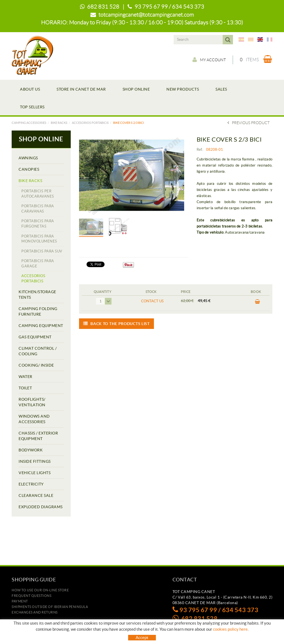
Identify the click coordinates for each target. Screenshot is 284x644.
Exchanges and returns (35, 612)
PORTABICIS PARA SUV (42, 251)
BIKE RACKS (59, 123)
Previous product (248, 123)
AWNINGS (28, 158)
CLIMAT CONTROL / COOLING (38, 351)
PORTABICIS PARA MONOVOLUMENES (39, 239)
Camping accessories (29, 123)
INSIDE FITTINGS (35, 461)
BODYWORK (31, 450)
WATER (26, 377)
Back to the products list (116, 324)
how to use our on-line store (40, 590)
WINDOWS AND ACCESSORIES (34, 419)
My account (209, 60)
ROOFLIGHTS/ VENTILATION (32, 402)
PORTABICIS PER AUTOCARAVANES (38, 194)
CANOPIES (29, 169)
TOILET (25, 388)
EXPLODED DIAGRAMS (41, 507)
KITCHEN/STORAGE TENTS (37, 295)
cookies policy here (230, 629)
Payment (20, 601)
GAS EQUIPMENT (35, 337)
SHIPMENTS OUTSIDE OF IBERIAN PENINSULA (50, 607)
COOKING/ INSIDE (36, 365)
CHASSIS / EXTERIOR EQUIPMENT (38, 436)
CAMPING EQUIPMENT (41, 326)
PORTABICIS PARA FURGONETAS (38, 224)
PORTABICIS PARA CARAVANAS (38, 209)
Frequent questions (31, 596)
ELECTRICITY (31, 484)
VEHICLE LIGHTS (35, 473)
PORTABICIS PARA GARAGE (38, 264)
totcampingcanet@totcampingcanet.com (146, 15)
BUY (258, 302)
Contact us (152, 301)
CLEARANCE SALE (36, 495)
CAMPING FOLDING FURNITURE (38, 311)
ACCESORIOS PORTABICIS (90, 123)
